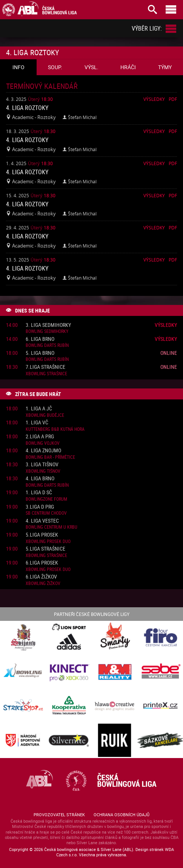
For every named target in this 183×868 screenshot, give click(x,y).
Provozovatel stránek (59, 815)
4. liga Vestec (42, 521)
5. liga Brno (40, 353)
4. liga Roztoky (27, 108)
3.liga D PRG (40, 507)
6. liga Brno (40, 339)
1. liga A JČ (39, 409)
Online (169, 353)
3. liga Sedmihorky (48, 325)
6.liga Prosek (42, 563)
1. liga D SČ (39, 493)
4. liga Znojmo (43, 451)
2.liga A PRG (40, 437)
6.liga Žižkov (41, 577)
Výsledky (154, 99)
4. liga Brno (40, 479)
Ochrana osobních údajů (121, 815)
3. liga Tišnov (42, 465)
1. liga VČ (37, 423)
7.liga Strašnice (45, 367)
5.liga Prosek (42, 535)
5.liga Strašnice (45, 549)
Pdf (173, 99)
